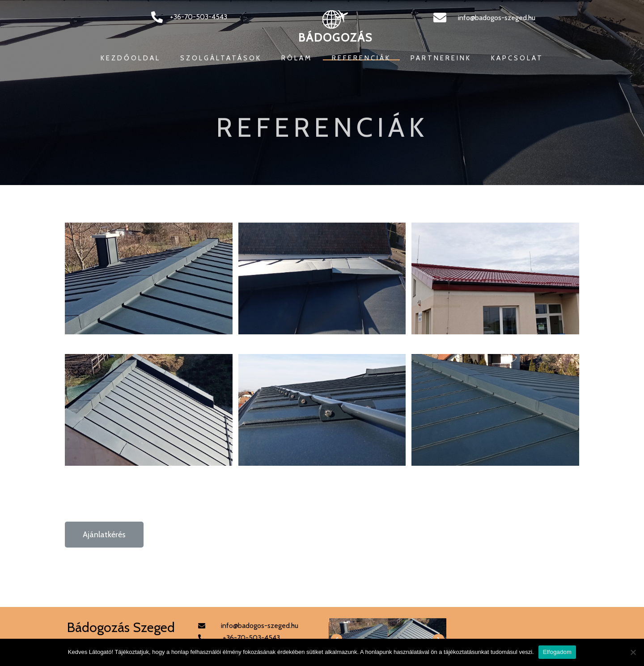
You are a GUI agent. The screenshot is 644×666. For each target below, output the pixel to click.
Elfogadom (557, 652)
